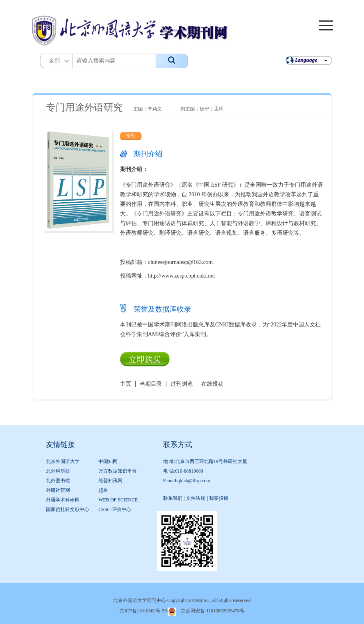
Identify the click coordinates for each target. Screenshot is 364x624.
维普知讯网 (110, 481)
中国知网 (108, 461)
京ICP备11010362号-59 (143, 611)
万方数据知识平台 (118, 471)
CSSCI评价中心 (115, 509)
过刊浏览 (182, 384)
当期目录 (151, 384)
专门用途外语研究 (84, 107)
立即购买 (145, 359)
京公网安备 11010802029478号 (213, 611)
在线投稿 (212, 384)
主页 (126, 384)
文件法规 (196, 498)
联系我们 (173, 498)
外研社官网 (58, 490)
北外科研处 (58, 471)
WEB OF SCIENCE (118, 500)
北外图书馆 (58, 481)
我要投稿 (219, 498)
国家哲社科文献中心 (68, 509)
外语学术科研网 (63, 500)
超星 (103, 490)
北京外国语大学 (63, 461)
